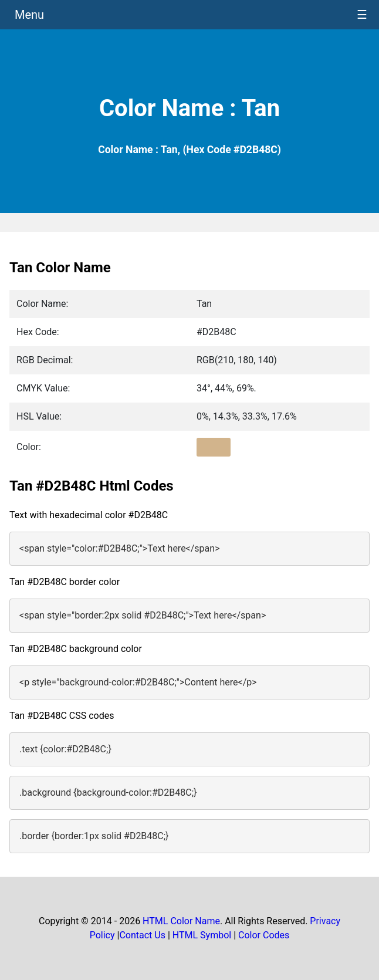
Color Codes (264, 935)
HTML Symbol (202, 935)
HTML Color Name (181, 921)
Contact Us (142, 935)
